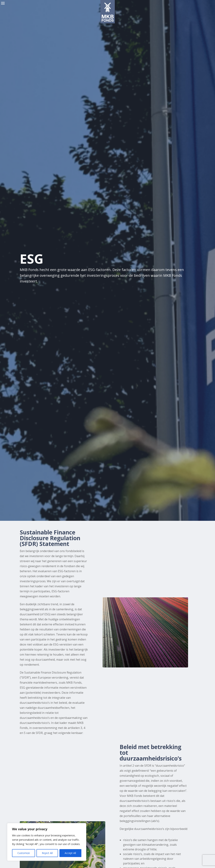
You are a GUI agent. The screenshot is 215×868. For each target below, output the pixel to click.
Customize (24, 853)
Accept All (70, 853)
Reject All (47, 853)
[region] (47, 842)
